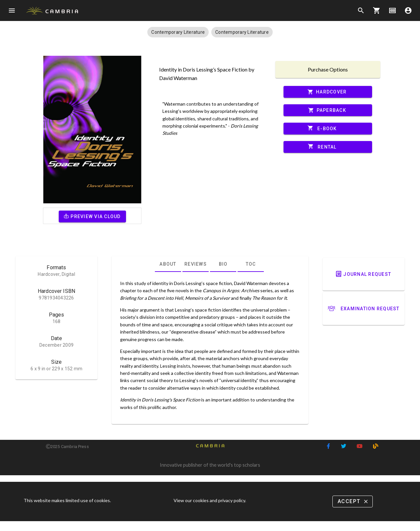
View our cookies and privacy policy (209, 500)
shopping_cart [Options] (377, 10)
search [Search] (361, 10)
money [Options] (392, 10)
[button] (178, 32)
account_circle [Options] (408, 10)
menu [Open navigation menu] (12, 10)
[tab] (168, 264)
